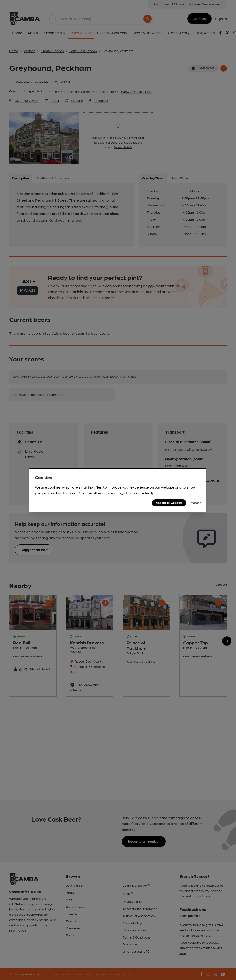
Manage (196, 503)
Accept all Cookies (169, 502)
